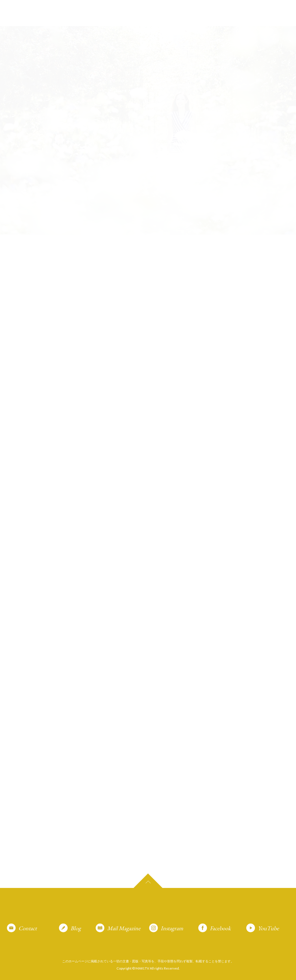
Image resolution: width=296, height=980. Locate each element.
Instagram (172, 928)
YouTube (268, 928)
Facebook (220, 928)
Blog (76, 928)
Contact (28, 928)
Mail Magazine (124, 928)
